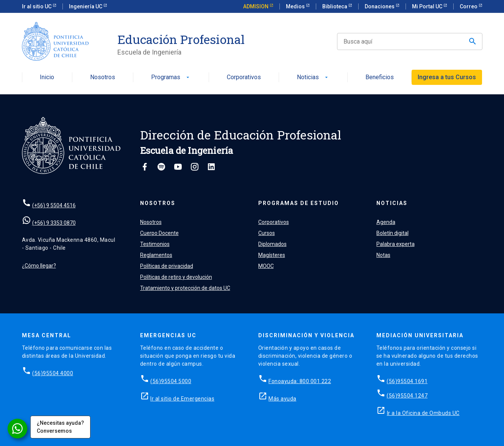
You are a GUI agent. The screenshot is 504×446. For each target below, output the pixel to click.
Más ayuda (282, 399)
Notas (383, 255)
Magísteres (272, 255)
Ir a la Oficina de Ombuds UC (423, 413)
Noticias (313, 77)
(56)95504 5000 (171, 381)
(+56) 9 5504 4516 (54, 205)
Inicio (47, 77)
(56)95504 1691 (407, 381)
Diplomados (272, 244)
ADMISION (256, 6)
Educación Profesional (181, 39)
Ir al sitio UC (37, 6)
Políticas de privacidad (167, 266)
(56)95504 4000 (53, 373)
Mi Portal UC (428, 6)
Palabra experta (396, 244)
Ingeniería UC (86, 6)
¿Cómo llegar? (39, 266)
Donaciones (380, 6)
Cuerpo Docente (159, 233)
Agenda (386, 222)
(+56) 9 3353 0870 (54, 223)
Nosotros (103, 77)
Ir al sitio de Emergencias (182, 399)
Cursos (267, 233)
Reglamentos (156, 255)
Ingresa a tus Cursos (447, 77)
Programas (171, 77)
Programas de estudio (299, 203)
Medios (296, 6)
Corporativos (244, 77)
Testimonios (155, 244)
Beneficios (380, 77)
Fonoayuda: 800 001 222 (300, 381)
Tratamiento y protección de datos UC (185, 288)
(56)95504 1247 (407, 396)
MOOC (266, 266)
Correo (469, 6)
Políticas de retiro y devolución (176, 277)
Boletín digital (392, 233)
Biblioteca (335, 6)
